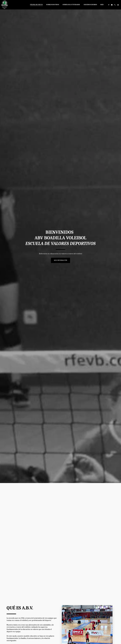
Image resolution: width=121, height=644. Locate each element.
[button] (109, 5)
